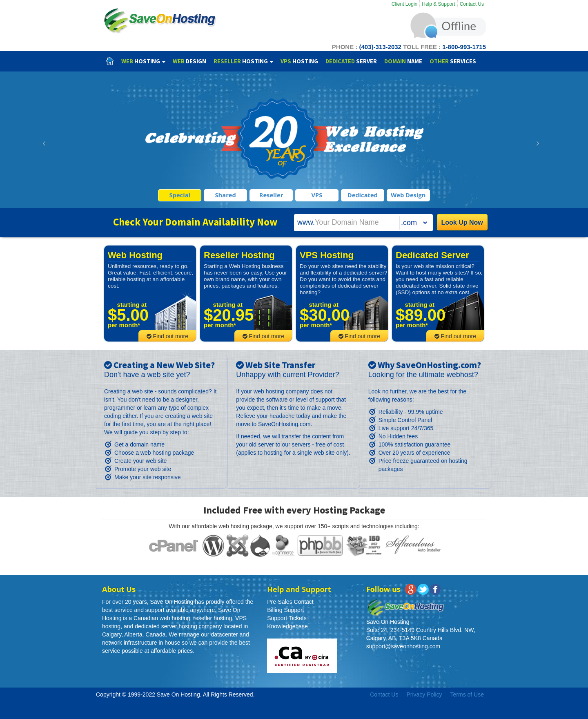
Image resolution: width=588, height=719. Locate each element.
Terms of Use (467, 694)
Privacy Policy (424, 694)
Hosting (143, 61)
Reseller (271, 195)
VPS (317, 195)
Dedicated (363, 195)
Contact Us (472, 4)
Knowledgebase (287, 626)
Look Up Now (462, 222)
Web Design (408, 195)
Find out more (167, 336)
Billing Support (285, 610)
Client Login (404, 4)
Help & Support (438, 4)
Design (189, 61)
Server (351, 61)
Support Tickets (287, 618)
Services (453, 61)
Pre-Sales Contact (290, 602)
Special (180, 195)
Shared (226, 195)
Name (403, 61)
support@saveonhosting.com (403, 646)
